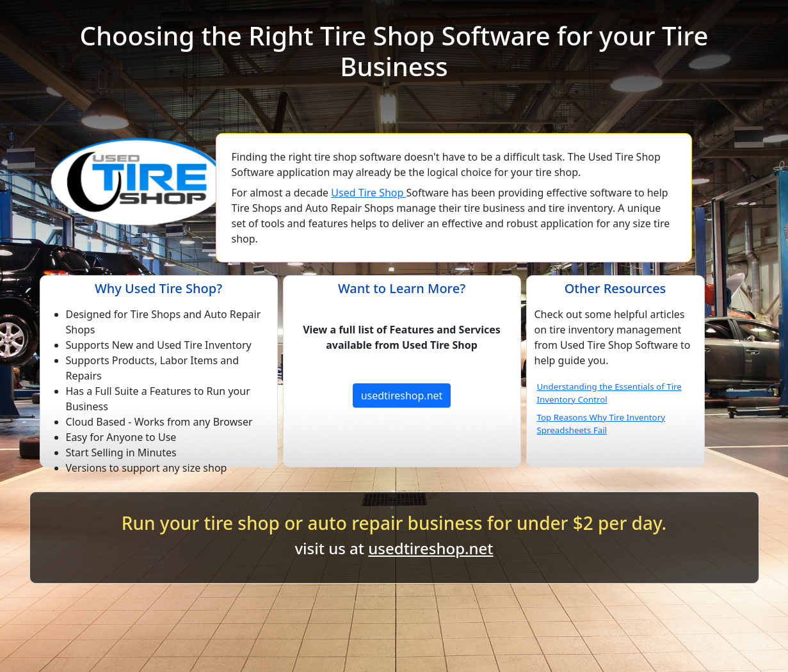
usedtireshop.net (402, 396)
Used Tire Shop (368, 193)
